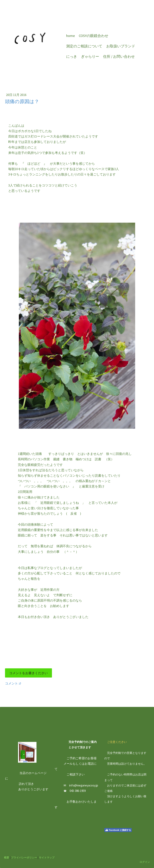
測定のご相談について (84, 46)
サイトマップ (47, 857)
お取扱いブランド (121, 46)
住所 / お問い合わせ (119, 56)
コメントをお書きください (28, 673)
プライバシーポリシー (24, 857)
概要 (7, 857)
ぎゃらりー (90, 56)
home (70, 36)
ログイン (145, 862)
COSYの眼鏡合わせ (94, 36)
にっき (72, 56)
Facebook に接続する (118, 830)
